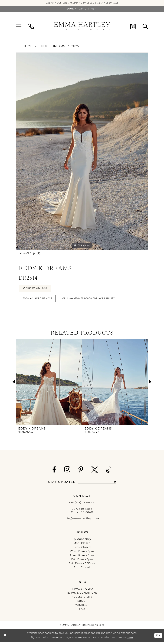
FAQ (82, 612)
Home (28, 47)
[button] (19, 27)
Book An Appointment (40, 300)
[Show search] (145, 27)
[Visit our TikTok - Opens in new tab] (109, 472)
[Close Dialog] (5, 638)
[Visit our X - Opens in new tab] (95, 472)
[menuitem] (19, 27)
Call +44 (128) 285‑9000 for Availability (97, 300)
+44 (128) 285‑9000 (82, 505)
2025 (75, 47)
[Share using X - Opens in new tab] (39, 254)
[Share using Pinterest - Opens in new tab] (34, 254)
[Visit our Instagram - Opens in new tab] (67, 472)
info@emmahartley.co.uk (82, 521)
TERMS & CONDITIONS (82, 595)
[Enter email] (97, 485)
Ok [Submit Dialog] (158, 638)
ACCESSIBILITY (82, 600)
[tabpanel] (82, 151)
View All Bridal (110, 3)
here (130, 640)
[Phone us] (31, 27)
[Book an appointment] (82, 9)
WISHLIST (82, 608)
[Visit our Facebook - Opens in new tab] (54, 472)
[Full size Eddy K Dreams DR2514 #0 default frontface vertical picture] (82, 151)
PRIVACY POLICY (82, 591)
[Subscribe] (116, 485)
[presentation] (49, 384)
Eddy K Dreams (52, 47)
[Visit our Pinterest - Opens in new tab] (81, 472)
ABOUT (82, 604)
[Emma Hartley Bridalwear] (82, 26)
